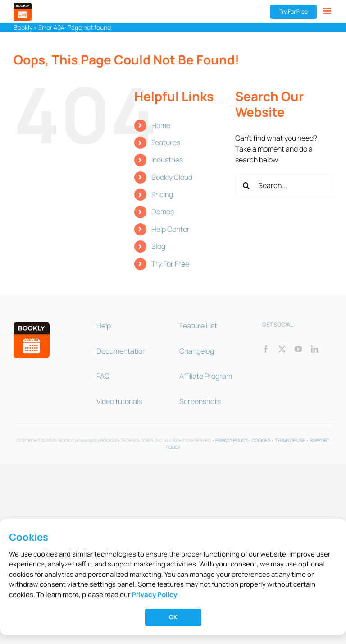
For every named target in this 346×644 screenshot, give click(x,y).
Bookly (23, 27)
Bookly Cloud (172, 177)
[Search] (246, 185)
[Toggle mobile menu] (328, 11)
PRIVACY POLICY (231, 440)
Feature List (198, 326)
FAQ (103, 376)
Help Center (171, 229)
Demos (163, 212)
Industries (167, 160)
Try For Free (170, 264)
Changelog (197, 351)
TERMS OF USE (290, 440)
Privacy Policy (154, 595)
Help (104, 326)
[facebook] (266, 349)
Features (166, 143)
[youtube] (298, 349)
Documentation (121, 351)
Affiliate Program (206, 376)
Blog (158, 246)
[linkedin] (314, 349)
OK (173, 617)
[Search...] (284, 185)
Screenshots (200, 401)
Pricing (162, 194)
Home (161, 125)
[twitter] (282, 349)
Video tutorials (119, 401)
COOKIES (261, 440)
